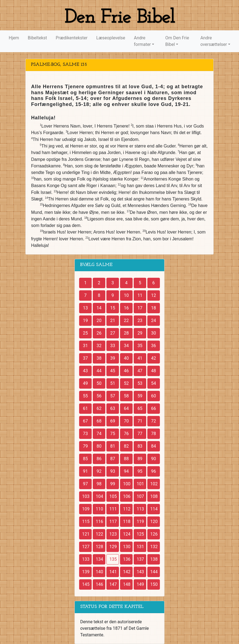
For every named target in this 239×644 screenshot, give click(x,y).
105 (113, 496)
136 (127, 559)
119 (140, 522)
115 (86, 522)
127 (86, 547)
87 (113, 459)
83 (140, 446)
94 (126, 471)
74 (99, 434)
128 (99, 547)
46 (126, 371)
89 (140, 459)
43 (85, 371)
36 (154, 346)
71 (140, 421)
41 (140, 358)
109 (86, 509)
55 (85, 396)
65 (140, 408)
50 (99, 383)
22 (126, 320)
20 (99, 320)
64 (126, 408)
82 (126, 446)
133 (86, 559)
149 (140, 584)
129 (113, 547)
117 (113, 522)
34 (126, 346)
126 (154, 534)
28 (126, 333)
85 (85, 459)
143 (140, 572)
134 (99, 559)
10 (126, 295)
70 (126, 421)
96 (154, 471)
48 (154, 371)
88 (126, 459)
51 (113, 383)
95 (140, 471)
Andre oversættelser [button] (213, 41)
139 (86, 572)
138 (154, 559)
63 (113, 408)
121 (86, 534)
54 (154, 383)
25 (85, 333)
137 (140, 559)
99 (113, 484)
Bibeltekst (38, 38)
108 (154, 496)
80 (99, 446)
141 (113, 572)
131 (140, 547)
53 (140, 383)
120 (154, 522)
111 (113, 509)
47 (140, 371)
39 (113, 358)
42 (154, 358)
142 (127, 572)
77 (140, 434)
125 (140, 534)
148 (127, 584)
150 (154, 584)
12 (154, 295)
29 (140, 333)
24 (154, 320)
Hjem (14, 38)
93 (113, 471)
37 (85, 358)
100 (127, 484)
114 (154, 509)
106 (127, 496)
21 (113, 320)
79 (85, 446)
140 (99, 572)
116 (99, 522)
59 (140, 396)
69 (113, 421)
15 (113, 308)
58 (126, 396)
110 (99, 509)
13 (85, 308)
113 (140, 509)
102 (154, 484)
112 (127, 509)
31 (85, 346)
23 (140, 320)
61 (85, 408)
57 (113, 396)
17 (140, 308)
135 (113, 559)
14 (99, 308)
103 (86, 496)
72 (154, 421)
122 (99, 534)
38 (99, 358)
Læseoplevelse (111, 38)
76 (126, 434)
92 (99, 471)
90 (154, 459)
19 (85, 320)
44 (99, 371)
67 (85, 421)
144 (154, 572)
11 (140, 295)
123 (113, 534)
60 (154, 396)
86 (99, 459)
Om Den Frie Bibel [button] (177, 41)
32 (99, 346)
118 (127, 522)
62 (99, 408)
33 (113, 346)
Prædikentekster (71, 38)
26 (99, 333)
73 (85, 434)
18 (154, 308)
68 (99, 421)
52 (126, 383)
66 (154, 408)
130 (127, 547)
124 (127, 534)
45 (113, 371)
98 (99, 484)
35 (140, 346)
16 (126, 308)
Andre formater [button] (142, 41)
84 (154, 446)
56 (99, 396)
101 (140, 484)
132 (154, 547)
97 (85, 484)
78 (154, 434)
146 (99, 584)
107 (140, 496)
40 (126, 358)
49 (85, 383)
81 (113, 446)
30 (154, 333)
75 (113, 434)
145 (86, 584)
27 (113, 333)
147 (113, 584)
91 (85, 471)
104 (99, 496)
